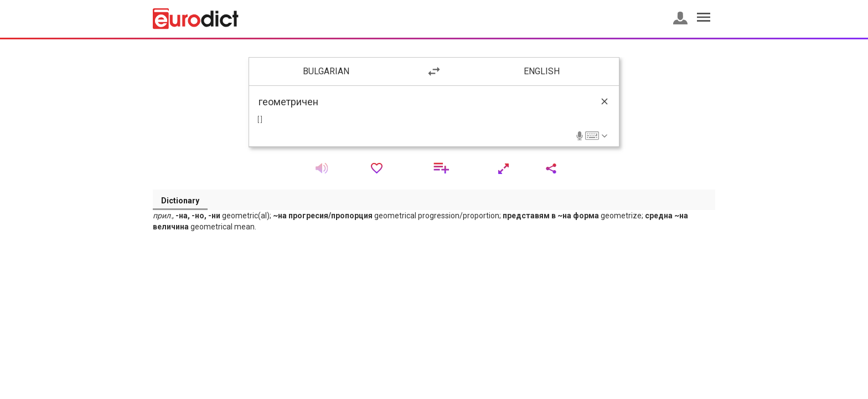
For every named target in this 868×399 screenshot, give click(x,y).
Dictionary (180, 201)
